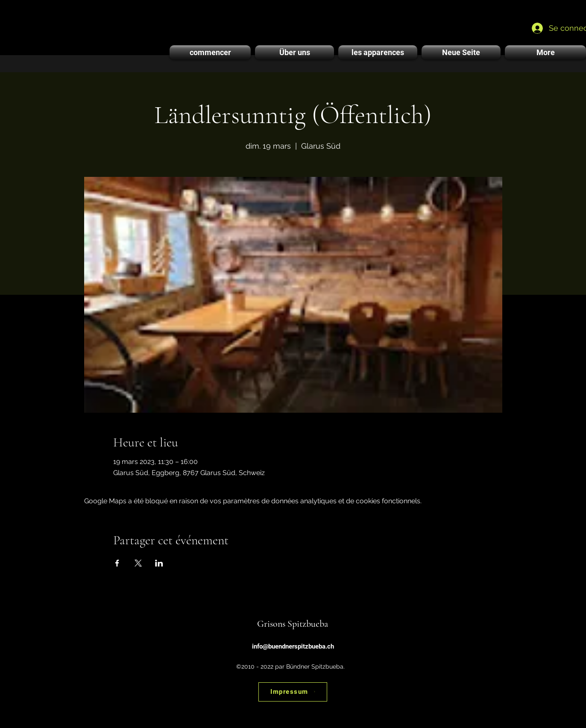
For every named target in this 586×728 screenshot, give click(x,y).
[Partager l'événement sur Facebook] (117, 563)
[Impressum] (293, 692)
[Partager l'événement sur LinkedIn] (159, 563)
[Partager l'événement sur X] (138, 563)
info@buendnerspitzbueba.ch (293, 646)
